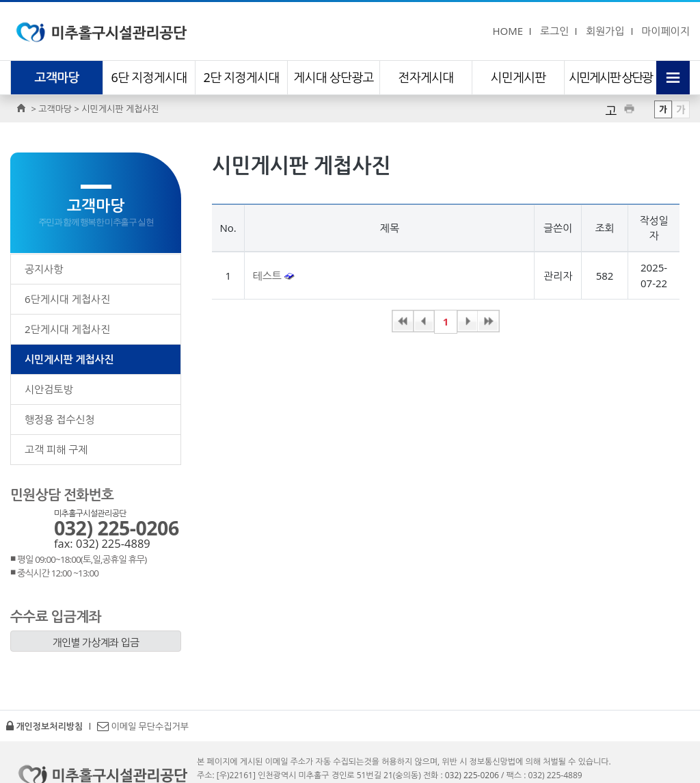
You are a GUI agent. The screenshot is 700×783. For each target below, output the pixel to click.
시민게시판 (518, 77)
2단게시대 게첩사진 (67, 329)
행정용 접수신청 (60, 419)
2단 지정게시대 (242, 77)
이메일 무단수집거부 (143, 726)
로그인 (554, 31)
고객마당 (57, 77)
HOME (508, 31)
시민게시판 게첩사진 (69, 359)
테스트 (269, 276)
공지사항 (44, 269)
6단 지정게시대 (149, 77)
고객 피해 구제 (56, 449)
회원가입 (605, 31)
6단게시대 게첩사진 (67, 299)
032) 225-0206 (117, 528)
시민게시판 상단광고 (610, 94)
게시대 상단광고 (334, 77)
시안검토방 (49, 389)
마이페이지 (665, 31)
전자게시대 (426, 77)
